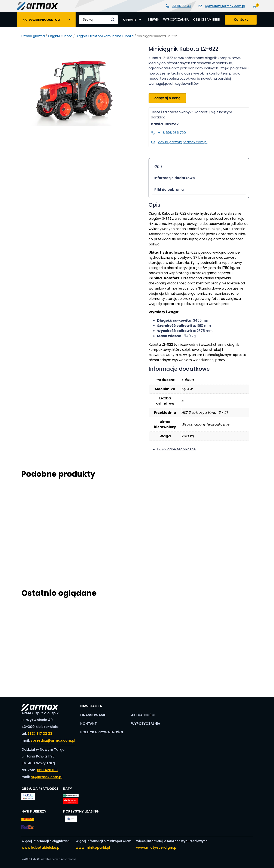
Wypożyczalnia (176, 20)
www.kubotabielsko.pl (41, 848)
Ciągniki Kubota (60, 36)
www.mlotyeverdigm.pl (157, 848)
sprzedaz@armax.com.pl (222, 6)
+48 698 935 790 (168, 133)
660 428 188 (47, 770)
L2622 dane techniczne (176, 449)
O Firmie (130, 20)
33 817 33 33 (178, 6)
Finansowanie (93, 715)
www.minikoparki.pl (93, 848)
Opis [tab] (158, 166)
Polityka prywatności (102, 732)
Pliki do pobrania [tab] (169, 190)
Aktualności (143, 715)
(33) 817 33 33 (40, 734)
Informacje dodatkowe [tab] (175, 178)
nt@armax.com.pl (46, 777)
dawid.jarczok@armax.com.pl (179, 142)
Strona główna (33, 36)
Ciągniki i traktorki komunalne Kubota (105, 36)
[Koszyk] (255, 6)
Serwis (153, 20)
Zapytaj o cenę (167, 98)
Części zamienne (206, 20)
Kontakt (241, 20)
